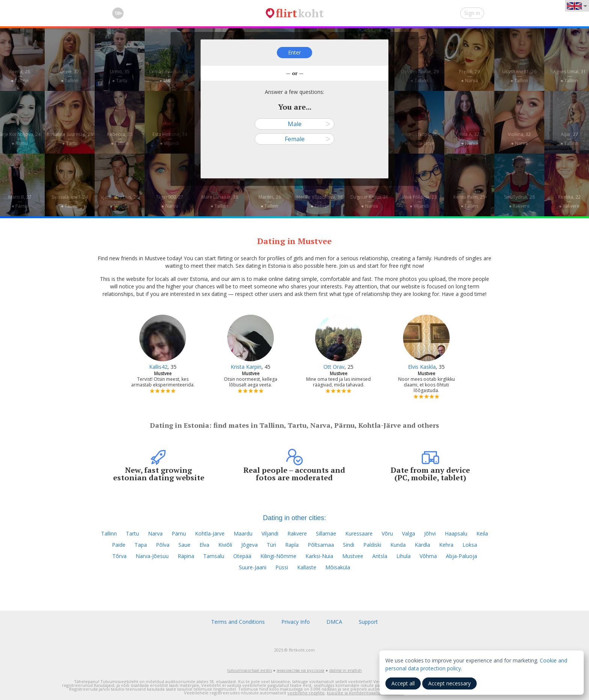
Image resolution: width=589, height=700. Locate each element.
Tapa (141, 545)
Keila (482, 533)
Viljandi (270, 533)
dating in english (345, 670)
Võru (387, 533)
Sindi (349, 545)
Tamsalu (214, 556)
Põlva (163, 545)
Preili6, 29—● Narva (469, 76)
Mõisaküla (338, 567)
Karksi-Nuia (319, 556)
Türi (271, 545)
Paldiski (372, 545)
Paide (119, 545)
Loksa (470, 545)
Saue (184, 545)
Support (368, 622)
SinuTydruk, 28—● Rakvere (520, 201)
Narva (155, 533)
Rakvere (297, 533)
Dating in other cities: (294, 518)
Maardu (243, 533)
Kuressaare (359, 533)
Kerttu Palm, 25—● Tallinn (469, 201)
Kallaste (307, 567)
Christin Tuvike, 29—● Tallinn (420, 76)
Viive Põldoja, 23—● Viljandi (419, 201)
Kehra (446, 545)
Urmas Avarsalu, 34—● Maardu (170, 76)
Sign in (472, 13)
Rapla (292, 545)
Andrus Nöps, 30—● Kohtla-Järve (419, 139)
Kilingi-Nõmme (278, 556)
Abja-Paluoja (461, 556)
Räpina (186, 556)
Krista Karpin (246, 367)
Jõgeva (249, 545)
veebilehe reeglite (306, 693)
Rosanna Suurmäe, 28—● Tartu (70, 139)
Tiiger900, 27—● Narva (170, 201)
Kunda (398, 545)
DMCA (334, 622)
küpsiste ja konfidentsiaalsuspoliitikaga (365, 693)
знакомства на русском (300, 670)
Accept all (403, 683)
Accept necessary (449, 683)
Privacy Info (296, 622)
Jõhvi (430, 533)
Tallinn (109, 533)
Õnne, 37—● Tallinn (70, 76)
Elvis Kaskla (422, 367)
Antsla (380, 556)
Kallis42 (158, 367)
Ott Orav (334, 367)
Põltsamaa (321, 545)
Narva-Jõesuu (152, 556)
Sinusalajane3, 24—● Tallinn (70, 201)
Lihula (403, 556)
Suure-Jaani (253, 567)
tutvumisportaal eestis (250, 670)
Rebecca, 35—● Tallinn (120, 139)
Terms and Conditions (238, 622)
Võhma (428, 556)
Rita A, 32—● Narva (470, 139)
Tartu (132, 533)
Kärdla (422, 545)
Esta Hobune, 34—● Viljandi (170, 139)
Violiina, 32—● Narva (519, 139)
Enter (294, 52)
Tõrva (119, 556)
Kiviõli (225, 545)
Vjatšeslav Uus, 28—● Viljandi (120, 201)
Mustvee (353, 556)
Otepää (242, 556)
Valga (409, 533)
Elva (204, 545)
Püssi (282, 567)
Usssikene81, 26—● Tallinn (519, 76)
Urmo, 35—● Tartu (120, 76)
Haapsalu (456, 533)
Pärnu (179, 533)
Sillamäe (326, 533)
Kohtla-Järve (210, 533)
